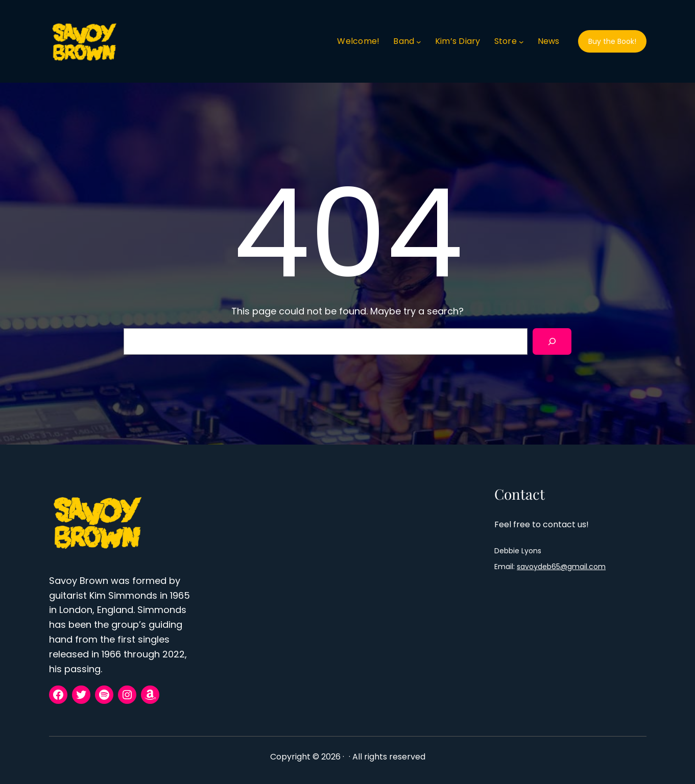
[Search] (552, 341)
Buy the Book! (612, 41)
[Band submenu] (419, 41)
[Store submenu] (521, 41)
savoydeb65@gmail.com (561, 567)
